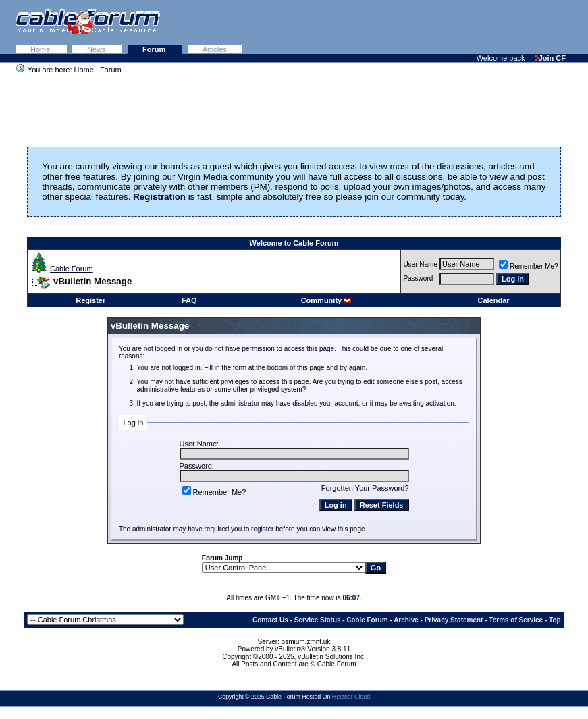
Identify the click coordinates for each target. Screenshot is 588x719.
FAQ (189, 300)
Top (555, 620)
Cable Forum (72, 269)
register (262, 529)
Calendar (494, 300)
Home (41, 49)
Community (326, 300)
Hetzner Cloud (351, 697)
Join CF (550, 58)
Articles (215, 49)
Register (90, 300)
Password (418, 278)
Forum (155, 49)
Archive (406, 620)
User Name (420, 264)
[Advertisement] (423, 27)
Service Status (318, 620)
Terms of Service (516, 620)
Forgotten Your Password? (365, 488)
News (98, 49)
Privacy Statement (454, 620)
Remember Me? (529, 266)
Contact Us (270, 620)
